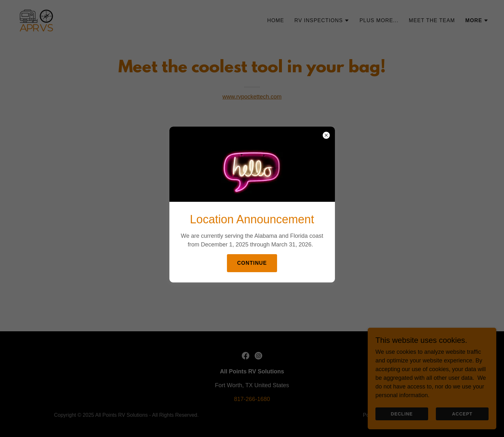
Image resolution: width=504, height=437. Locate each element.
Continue (252, 263)
